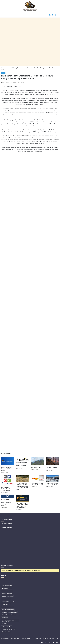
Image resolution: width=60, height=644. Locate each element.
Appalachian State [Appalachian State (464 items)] (7, 586)
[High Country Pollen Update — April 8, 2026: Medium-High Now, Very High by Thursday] (22, 498)
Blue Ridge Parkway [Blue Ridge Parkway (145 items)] (7, 596)
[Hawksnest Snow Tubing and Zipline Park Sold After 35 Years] (52, 478)
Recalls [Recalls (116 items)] (5, 624)
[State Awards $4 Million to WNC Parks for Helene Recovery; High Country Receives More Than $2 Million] (22, 478)
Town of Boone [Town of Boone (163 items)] (6, 627)
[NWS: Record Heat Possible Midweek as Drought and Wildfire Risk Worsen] (7, 461)
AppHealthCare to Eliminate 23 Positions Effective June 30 (7, 489)
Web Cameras (47, 639)
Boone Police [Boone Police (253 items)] (6, 599)
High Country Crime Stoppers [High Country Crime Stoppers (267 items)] (9, 612)
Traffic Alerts (55, 639)
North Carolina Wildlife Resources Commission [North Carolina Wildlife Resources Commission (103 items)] (9, 621)
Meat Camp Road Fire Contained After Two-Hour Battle (51, 467)
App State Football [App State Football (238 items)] (7, 591)
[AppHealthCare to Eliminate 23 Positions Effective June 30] (7, 480)
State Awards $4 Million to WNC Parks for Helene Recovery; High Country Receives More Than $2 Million (22, 486)
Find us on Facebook (7, 524)
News (8, 68)
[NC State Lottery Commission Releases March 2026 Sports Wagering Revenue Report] (7, 496)
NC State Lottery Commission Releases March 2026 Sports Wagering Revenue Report (7, 503)
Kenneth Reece (6, 82)
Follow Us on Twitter (7, 528)
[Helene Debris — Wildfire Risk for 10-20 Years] (37, 461)
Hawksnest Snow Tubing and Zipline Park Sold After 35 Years (52, 485)
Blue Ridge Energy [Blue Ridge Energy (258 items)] (7, 594)
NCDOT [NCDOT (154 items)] (5, 618)
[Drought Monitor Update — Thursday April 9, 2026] (37, 478)
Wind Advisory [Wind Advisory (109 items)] (6, 632)
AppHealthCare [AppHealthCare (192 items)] (6, 588)
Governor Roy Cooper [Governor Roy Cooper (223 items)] (8, 607)
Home (3, 68)
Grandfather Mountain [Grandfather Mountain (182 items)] (8, 610)
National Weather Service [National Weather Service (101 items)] (9, 615)
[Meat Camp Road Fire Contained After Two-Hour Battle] (52, 461)
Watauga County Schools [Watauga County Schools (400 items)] (8, 629)
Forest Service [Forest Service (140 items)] (6, 604)
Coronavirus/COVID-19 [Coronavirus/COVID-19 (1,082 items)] (8, 602)
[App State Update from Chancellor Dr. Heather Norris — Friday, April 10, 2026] (22, 459)
